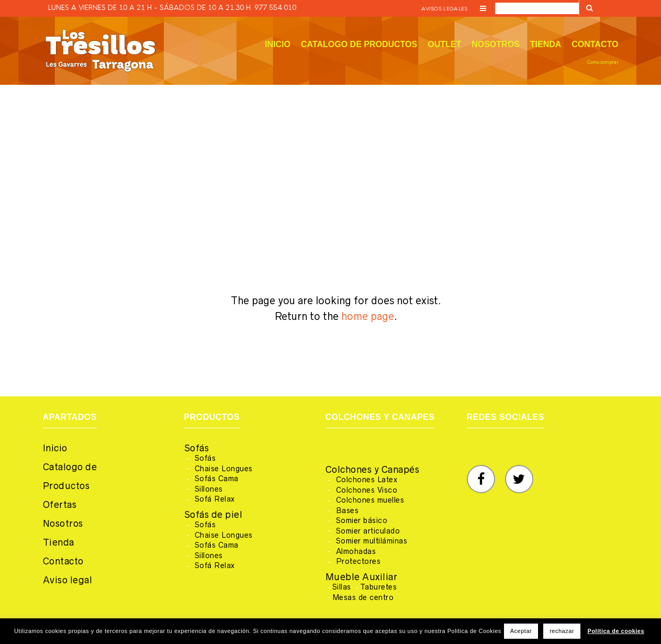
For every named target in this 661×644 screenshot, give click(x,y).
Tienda (546, 44)
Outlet (444, 44)
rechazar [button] (562, 631)
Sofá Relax (215, 499)
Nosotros (496, 44)
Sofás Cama (217, 479)
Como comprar (603, 62)
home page (368, 316)
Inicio (278, 44)
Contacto (595, 44)
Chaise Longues (224, 469)
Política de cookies (616, 631)
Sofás (197, 448)
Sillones (209, 489)
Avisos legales (444, 9)
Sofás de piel (214, 515)
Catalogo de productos (359, 44)
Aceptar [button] (521, 631)
